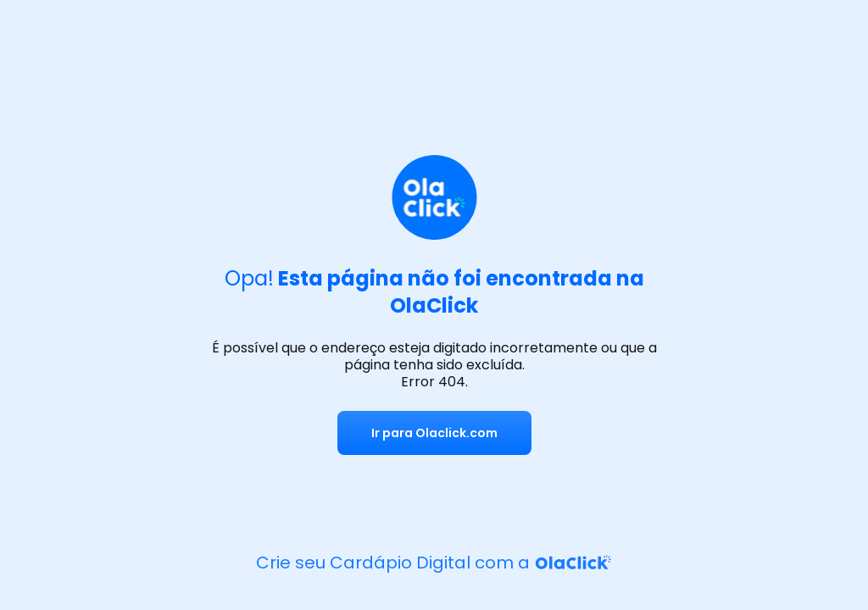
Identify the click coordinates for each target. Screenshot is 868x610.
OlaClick (434, 305)
